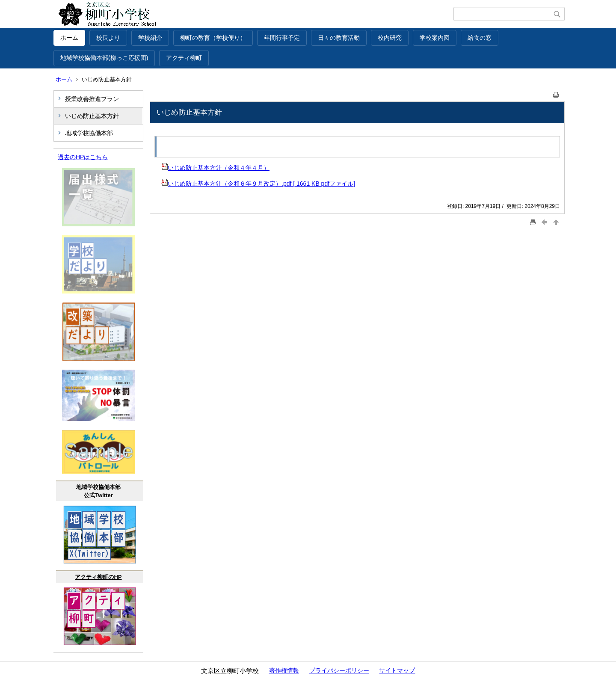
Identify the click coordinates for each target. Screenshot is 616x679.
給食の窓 (480, 38)
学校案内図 (435, 38)
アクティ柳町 (184, 58)
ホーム (69, 38)
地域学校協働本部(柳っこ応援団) (104, 58)
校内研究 (390, 38)
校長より (108, 38)
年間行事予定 (282, 38)
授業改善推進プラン (92, 99)
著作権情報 (284, 670)
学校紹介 (150, 38)
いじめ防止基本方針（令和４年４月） (215, 168)
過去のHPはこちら (83, 157)
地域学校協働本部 (89, 133)
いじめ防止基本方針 (92, 116)
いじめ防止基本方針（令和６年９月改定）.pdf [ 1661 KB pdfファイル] (258, 184)
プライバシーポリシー (339, 670)
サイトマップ (397, 670)
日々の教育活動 (339, 38)
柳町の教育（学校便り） (213, 38)
